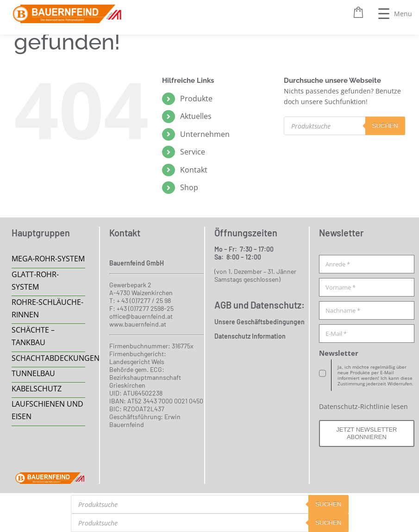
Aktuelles (196, 116)
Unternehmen (205, 134)
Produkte (196, 99)
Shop (189, 187)
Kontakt (194, 170)
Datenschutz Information (250, 336)
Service (193, 152)
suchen (385, 126)
